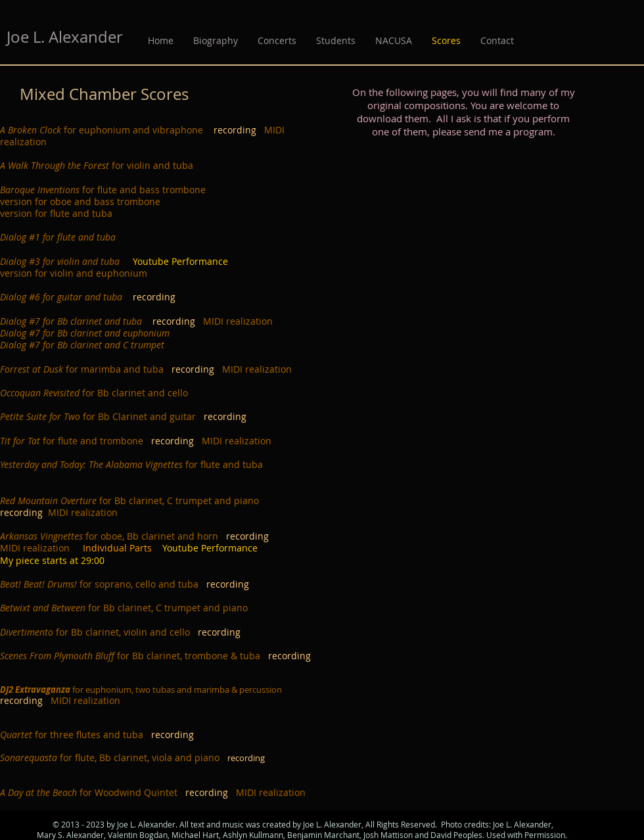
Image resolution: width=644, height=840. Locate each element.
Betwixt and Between (43, 608)
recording (239, 130)
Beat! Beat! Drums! (38, 584)
